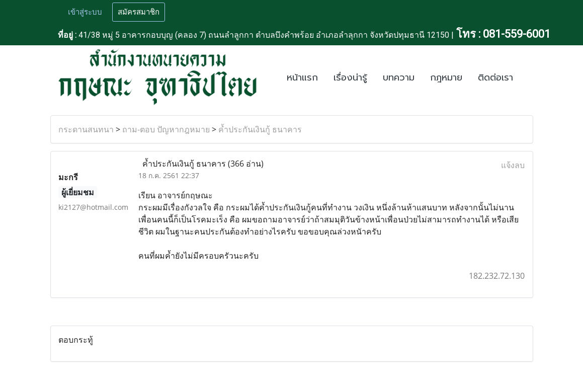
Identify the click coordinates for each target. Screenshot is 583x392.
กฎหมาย (446, 77)
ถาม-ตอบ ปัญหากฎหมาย (166, 129)
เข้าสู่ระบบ (85, 12)
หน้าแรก (302, 77)
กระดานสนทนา (86, 129)
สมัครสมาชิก (139, 12)
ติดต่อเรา (495, 77)
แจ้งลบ (513, 165)
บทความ (399, 77)
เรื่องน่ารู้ (350, 77)
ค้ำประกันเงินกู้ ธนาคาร (260, 129)
